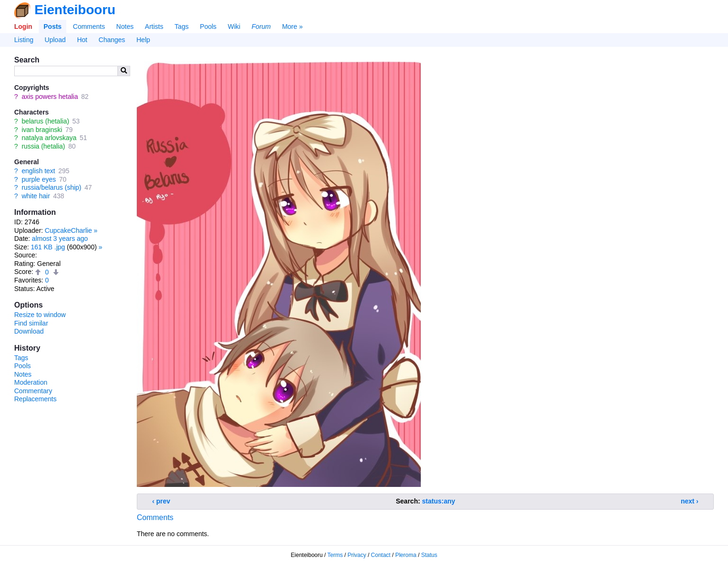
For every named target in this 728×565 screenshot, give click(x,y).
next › (689, 501)
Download (29, 331)
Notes (125, 26)
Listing (24, 40)
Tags (182, 26)
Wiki (234, 26)
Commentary (33, 391)
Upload (55, 40)
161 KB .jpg (48, 247)
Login (23, 26)
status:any (439, 501)
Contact (381, 555)
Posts (53, 26)
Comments (89, 26)
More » (293, 26)
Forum (261, 26)
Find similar (31, 323)
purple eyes (39, 179)
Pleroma (406, 555)
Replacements (36, 399)
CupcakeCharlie (69, 230)
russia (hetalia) (44, 146)
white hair (36, 196)
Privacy (357, 555)
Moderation (31, 382)
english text (39, 171)
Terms (335, 555)
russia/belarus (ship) (52, 187)
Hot (82, 40)
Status (429, 555)
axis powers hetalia (50, 97)
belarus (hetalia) (45, 121)
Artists (154, 26)
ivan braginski (42, 130)
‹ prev (161, 501)
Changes (112, 40)
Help (143, 40)
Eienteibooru (75, 10)
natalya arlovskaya (49, 138)
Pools (208, 26)
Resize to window (40, 315)
